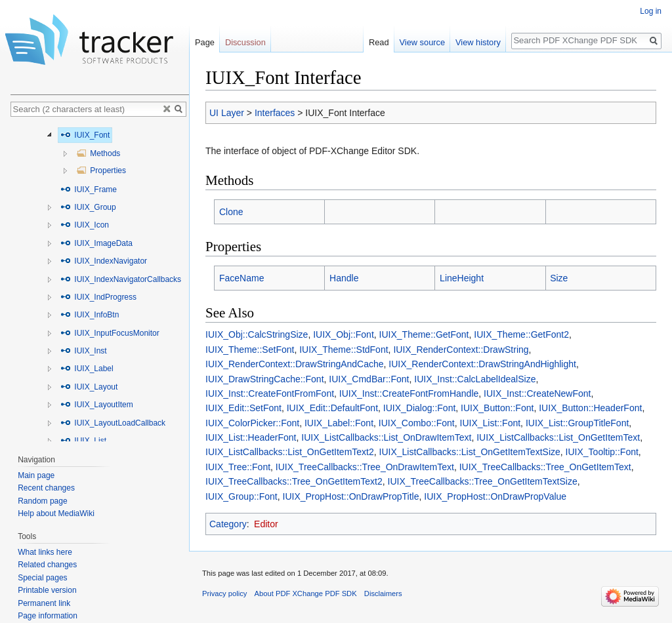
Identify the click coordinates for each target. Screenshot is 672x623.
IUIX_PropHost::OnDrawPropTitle (351, 496)
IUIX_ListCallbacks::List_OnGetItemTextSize (470, 452)
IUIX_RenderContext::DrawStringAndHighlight (482, 364)
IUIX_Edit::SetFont (243, 408)
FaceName (241, 278)
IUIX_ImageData (96, 243)
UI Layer (227, 113)
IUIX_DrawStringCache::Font (265, 379)
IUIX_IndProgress (98, 297)
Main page (36, 475)
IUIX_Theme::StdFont (344, 350)
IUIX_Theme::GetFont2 (521, 334)
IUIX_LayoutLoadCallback (113, 423)
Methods (98, 153)
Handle (344, 278)
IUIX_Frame (89, 190)
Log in (651, 11)
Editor (266, 524)
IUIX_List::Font (491, 423)
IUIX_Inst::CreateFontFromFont (270, 393)
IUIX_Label (87, 369)
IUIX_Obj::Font (344, 334)
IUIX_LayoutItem (97, 405)
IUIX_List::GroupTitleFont (577, 423)
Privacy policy (224, 593)
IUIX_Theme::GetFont (424, 334)
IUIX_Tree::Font (238, 467)
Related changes (47, 565)
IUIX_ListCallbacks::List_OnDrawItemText (386, 437)
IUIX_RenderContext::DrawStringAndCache (295, 364)
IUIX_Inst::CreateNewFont (537, 393)
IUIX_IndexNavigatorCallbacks (121, 279)
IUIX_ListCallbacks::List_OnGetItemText (558, 437)
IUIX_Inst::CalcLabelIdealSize (475, 379)
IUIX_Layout (89, 387)
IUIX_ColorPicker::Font (252, 423)
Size (559, 278)
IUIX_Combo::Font (417, 423)
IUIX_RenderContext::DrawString (461, 350)
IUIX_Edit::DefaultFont (332, 408)
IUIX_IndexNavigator (104, 261)
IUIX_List (83, 441)
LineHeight (462, 278)
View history (478, 42)
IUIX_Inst (84, 351)
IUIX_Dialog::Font (420, 408)
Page (205, 42)
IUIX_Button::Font (497, 408)
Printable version (47, 590)
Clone (231, 212)
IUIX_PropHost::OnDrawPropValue (495, 496)
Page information (48, 616)
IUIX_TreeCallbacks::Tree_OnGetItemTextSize (483, 481)
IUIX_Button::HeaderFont (590, 408)
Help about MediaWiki (56, 513)
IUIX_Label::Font (339, 423)
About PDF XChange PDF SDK (306, 593)
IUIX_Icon (85, 225)
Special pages (42, 578)
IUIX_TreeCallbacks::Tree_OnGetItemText (545, 467)
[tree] (100, 282)
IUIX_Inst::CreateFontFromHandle (409, 393)
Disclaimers (383, 593)
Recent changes (46, 488)
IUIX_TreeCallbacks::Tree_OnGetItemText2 (294, 481)
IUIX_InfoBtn (90, 315)
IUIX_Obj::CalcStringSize (257, 334)
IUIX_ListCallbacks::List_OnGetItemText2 (290, 452)
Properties (101, 171)
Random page (42, 501)
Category (228, 524)
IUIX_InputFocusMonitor (110, 333)
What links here (45, 552)
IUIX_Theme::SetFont (250, 350)
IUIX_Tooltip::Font (602, 452)
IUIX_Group (88, 207)
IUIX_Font (85, 135)
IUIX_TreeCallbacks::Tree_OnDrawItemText (365, 467)
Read (379, 42)
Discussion (245, 42)
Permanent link (44, 603)
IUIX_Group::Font (241, 496)
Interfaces (275, 113)
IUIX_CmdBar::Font (369, 379)
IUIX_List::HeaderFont (251, 437)
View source (422, 42)
